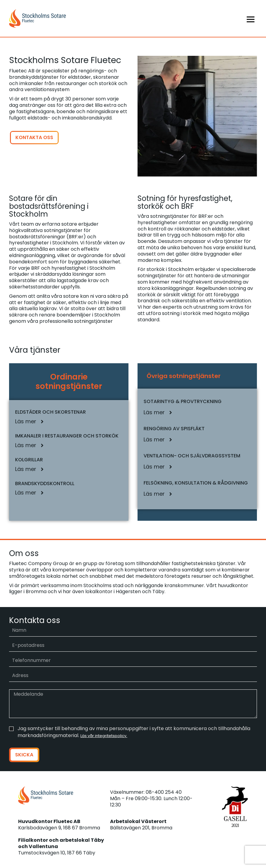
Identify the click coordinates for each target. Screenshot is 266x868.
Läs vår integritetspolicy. (104, 736)
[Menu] (195, 18)
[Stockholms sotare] (71, 18)
